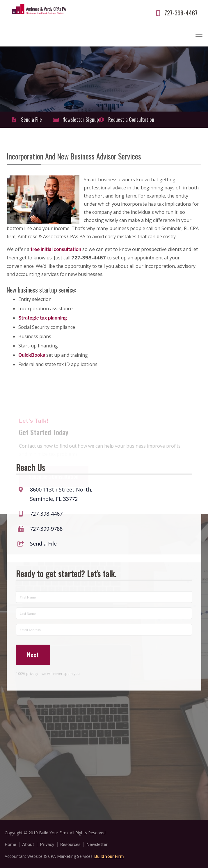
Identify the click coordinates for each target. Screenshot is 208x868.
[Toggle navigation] (199, 34)
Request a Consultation (119, 119)
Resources (70, 844)
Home (10, 844)
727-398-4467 (176, 13)
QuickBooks (32, 355)
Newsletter (97, 844)
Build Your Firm (109, 856)
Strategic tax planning (43, 318)
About (28, 844)
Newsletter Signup (74, 119)
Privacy (47, 844)
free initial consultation (56, 249)
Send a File (26, 119)
